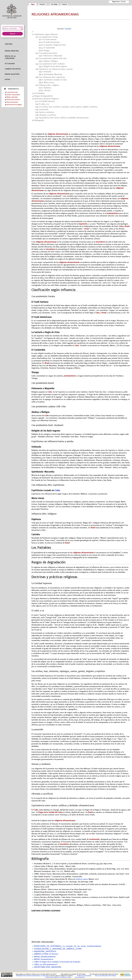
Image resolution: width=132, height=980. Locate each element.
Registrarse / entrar (119, 2)
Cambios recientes (13, 69)
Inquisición (83, 224)
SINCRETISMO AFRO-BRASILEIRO (48, 967)
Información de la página (14, 105)
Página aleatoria (12, 74)
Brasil (127, 226)
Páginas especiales (12, 97)
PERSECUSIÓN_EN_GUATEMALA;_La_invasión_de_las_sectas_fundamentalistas (68, 946)
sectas (86, 229)
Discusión (42, 4)
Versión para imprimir (13, 100)
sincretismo (101, 242)
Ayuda (7, 79)
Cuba (121, 226)
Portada (9, 44)
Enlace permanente (12, 102)
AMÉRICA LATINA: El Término (46, 954)
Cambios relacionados (13, 95)
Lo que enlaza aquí (12, 92)
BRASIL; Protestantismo (44, 959)
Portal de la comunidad (10, 57)
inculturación (94, 839)
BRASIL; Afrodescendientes (45, 957)
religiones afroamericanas (58, 134)
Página (33, 4)
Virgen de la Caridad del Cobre (50, 812)
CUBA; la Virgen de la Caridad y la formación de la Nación (57, 962)
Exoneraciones (80, 977)
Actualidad (10, 64)
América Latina (82, 879)
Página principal (12, 51)
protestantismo (113, 213)
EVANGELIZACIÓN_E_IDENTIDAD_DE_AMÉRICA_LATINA (58, 949)
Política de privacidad (84, 976)
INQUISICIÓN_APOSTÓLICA (45, 951)
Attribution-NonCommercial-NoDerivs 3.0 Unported (33, 976)
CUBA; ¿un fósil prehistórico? (46, 965)
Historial (64, 4)
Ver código (54, 4)
